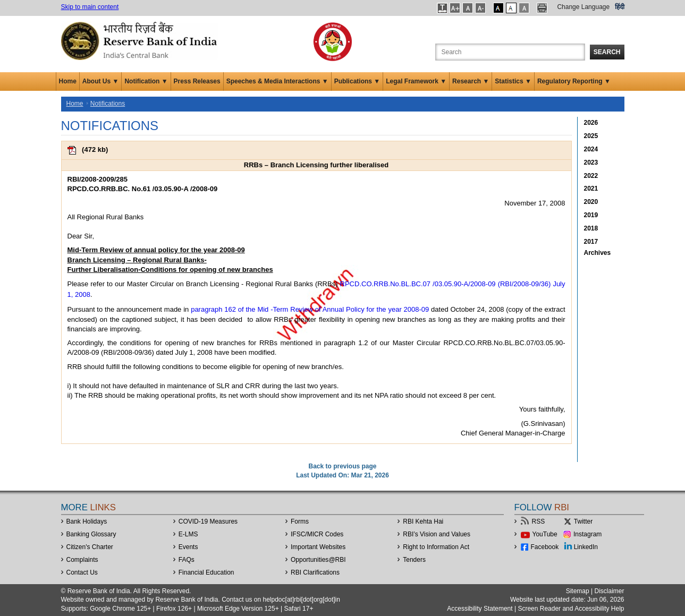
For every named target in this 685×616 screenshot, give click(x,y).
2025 (591, 136)
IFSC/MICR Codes (317, 534)
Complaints (82, 560)
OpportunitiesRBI (318, 560)
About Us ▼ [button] (101, 81)
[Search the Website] (510, 52)
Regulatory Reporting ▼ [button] (574, 81)
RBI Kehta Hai (423, 521)
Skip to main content (90, 7)
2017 (591, 242)
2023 (591, 162)
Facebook (545, 547)
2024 (591, 149)
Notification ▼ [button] (146, 81)
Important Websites (318, 547)
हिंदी (620, 7)
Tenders (414, 560)
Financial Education (206, 572)
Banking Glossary (91, 534)
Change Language (583, 7)
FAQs (187, 560)
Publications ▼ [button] (357, 81)
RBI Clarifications (315, 572)
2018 (591, 228)
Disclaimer (609, 591)
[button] (442, 8)
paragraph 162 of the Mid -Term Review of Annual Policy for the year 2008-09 (310, 309)
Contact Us (82, 572)
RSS (539, 521)
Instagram (587, 534)
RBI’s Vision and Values (437, 534)
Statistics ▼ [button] (513, 81)
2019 (591, 215)
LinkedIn (586, 547)
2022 (591, 176)
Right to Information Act (436, 547)
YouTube (545, 534)
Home (68, 81)
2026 (591, 123)
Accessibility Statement (480, 609)
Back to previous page (342, 466)
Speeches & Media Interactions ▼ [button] (277, 81)
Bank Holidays (87, 521)
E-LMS (188, 534)
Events (188, 547)
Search (607, 52)
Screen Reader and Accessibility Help (570, 609)
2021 (591, 189)
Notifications (108, 104)
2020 (591, 202)
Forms (300, 521)
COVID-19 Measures (208, 521)
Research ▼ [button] (471, 81)
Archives (598, 253)
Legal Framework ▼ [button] (416, 81)
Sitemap (578, 591)
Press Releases (197, 81)
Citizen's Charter (90, 547)
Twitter (583, 521)
